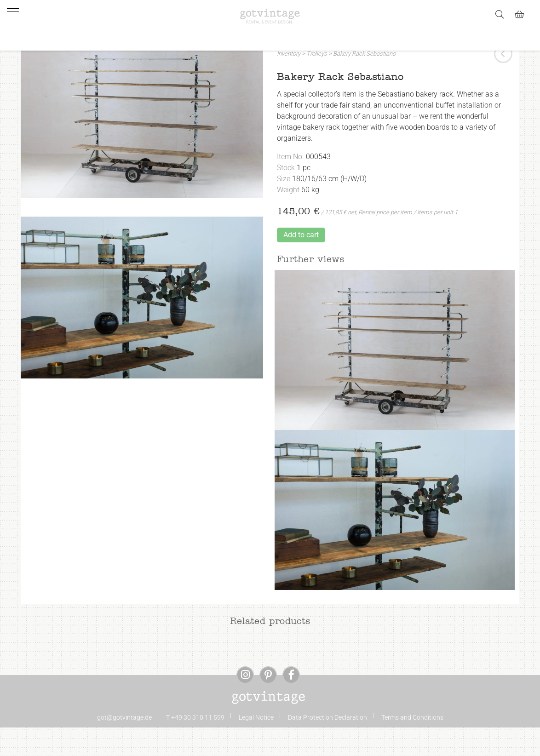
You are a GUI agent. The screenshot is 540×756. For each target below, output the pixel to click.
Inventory (289, 82)
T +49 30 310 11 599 (195, 746)
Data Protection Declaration (327, 746)
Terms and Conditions (412, 746)
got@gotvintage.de (124, 746)
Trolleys (317, 82)
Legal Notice (256, 746)
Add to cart (301, 263)
